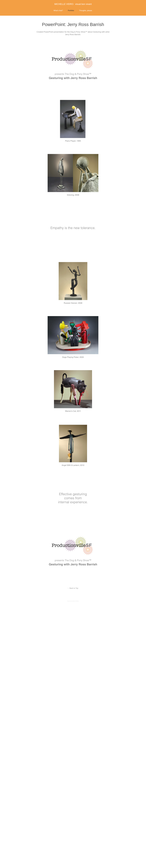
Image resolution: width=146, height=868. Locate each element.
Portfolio (71, 11)
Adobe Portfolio (76, 601)
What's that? (58, 11)
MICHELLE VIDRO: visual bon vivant (73, 4)
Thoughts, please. (86, 11)
